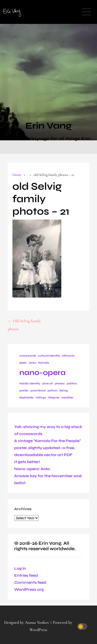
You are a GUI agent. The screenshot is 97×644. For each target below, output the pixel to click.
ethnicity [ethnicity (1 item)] (68, 356)
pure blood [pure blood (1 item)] (38, 390)
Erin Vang (48, 126)
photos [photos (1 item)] (60, 383)
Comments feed (30, 582)
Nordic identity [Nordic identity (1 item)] (30, 383)
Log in (20, 568)
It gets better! (27, 462)
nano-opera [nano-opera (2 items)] (43, 373)
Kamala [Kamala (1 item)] (44, 363)
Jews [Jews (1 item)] (32, 363)
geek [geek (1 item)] (23, 363)
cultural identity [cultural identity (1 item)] (49, 356)
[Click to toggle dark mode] (83, 626)
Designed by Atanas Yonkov (27, 622)
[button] (86, 12)
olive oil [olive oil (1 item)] (47, 383)
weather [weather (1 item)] (68, 397)
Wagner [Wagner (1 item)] (54, 397)
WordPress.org (29, 589)
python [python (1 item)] (53, 390)
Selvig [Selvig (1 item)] (64, 390)
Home (17, 175)
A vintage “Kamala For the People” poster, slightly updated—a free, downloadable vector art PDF (48, 448)
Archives (23, 509)
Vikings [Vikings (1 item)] (41, 397)
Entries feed (26, 575)
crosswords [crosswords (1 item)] (28, 356)
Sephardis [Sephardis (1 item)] (27, 397)
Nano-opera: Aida (32, 469)
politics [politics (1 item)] (72, 383)
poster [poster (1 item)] (24, 390)
